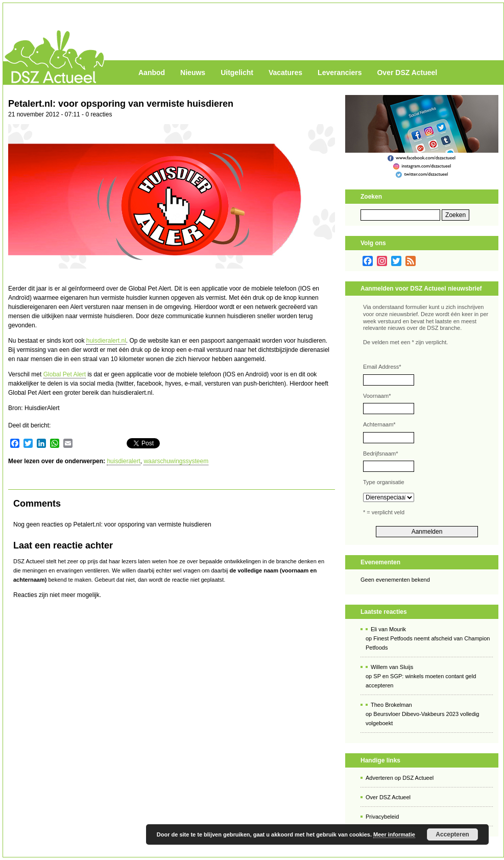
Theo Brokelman (391, 705)
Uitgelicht (237, 73)
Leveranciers (340, 73)
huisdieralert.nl (106, 341)
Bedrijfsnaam (380, 453)
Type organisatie (384, 482)
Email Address (382, 367)
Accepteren (452, 834)
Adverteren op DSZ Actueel (400, 778)
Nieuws (193, 73)
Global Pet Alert (65, 374)
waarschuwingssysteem (176, 461)
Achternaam (379, 424)
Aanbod (152, 73)
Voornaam (377, 396)
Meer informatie (394, 834)
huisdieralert (123, 461)
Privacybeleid (382, 817)
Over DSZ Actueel (407, 73)
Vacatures (285, 73)
